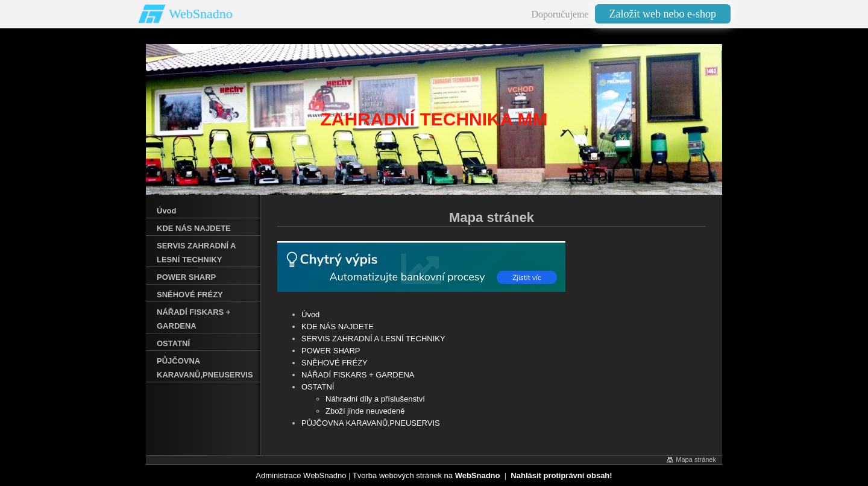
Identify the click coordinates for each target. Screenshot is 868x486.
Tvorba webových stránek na (426, 475)
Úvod (310, 314)
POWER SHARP (331, 351)
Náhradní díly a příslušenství (375, 399)
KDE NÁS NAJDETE (338, 327)
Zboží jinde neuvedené (365, 411)
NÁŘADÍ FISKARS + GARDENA (358, 375)
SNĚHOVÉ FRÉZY (335, 363)
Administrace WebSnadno (301, 475)
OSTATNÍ (318, 387)
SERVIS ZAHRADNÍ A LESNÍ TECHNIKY (373, 339)
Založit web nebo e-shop (663, 14)
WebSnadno (201, 14)
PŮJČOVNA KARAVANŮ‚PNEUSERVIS (371, 423)
